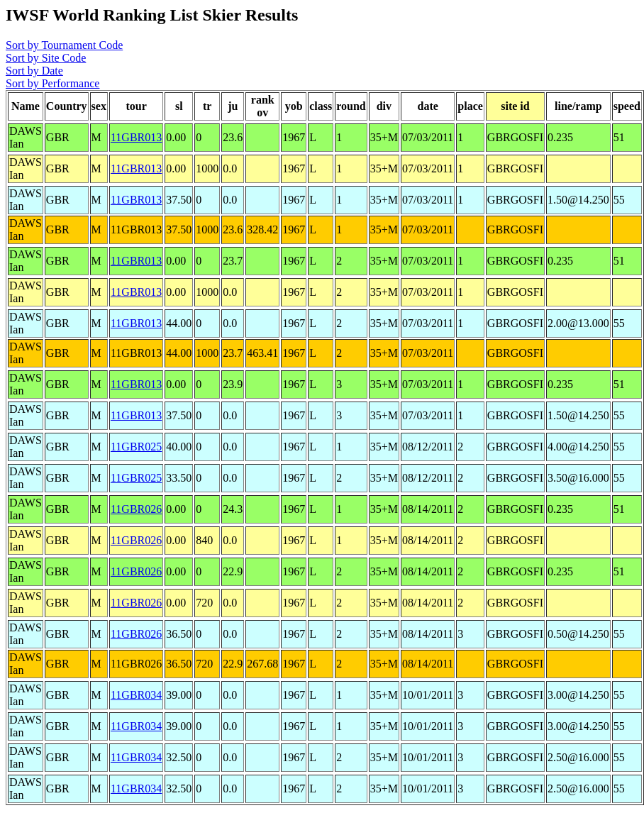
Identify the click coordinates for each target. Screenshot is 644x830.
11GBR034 (136, 695)
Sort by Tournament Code (64, 45)
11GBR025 (136, 447)
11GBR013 (136, 137)
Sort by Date (34, 71)
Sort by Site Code (46, 58)
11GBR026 (136, 509)
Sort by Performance (52, 83)
